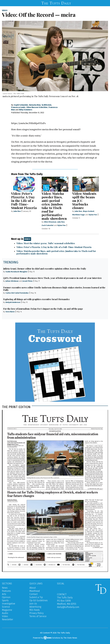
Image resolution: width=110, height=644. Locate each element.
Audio (5, 613)
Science (6, 607)
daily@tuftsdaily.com (68, 607)
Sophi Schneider (21, 105)
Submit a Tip (36, 597)
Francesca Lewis (18, 107)
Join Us (33, 604)
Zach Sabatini (48, 225)
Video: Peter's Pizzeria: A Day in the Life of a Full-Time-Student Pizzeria (24, 201)
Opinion (6, 597)
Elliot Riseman (50, 222)
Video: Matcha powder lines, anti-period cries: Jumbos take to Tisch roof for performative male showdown (54, 206)
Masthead (35, 591)
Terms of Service (38, 616)
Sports (5, 600)
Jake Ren (17, 211)
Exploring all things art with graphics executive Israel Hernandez (36, 299)
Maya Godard (89, 211)
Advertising (35, 607)
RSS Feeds (35, 610)
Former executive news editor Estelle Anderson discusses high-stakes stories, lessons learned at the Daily (54, 289)
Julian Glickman (12, 281)
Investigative (9, 604)
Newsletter (8, 619)
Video (5, 11)
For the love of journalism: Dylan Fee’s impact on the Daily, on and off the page (43, 309)
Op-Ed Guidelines (39, 600)
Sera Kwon (10, 312)
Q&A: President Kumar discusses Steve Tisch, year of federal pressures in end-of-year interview (52, 278)
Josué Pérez (28, 281)
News (5, 588)
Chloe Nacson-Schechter (37, 107)
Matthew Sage (79, 215)
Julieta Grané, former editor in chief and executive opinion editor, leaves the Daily (45, 269)
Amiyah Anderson (13, 302)
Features (6, 591)
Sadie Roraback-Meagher (16, 272)
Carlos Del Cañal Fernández (17, 293)
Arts (4, 594)
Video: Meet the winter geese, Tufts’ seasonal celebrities (46, 243)
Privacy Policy (36, 613)
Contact (34, 594)
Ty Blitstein (46, 105)
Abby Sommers (26, 110)
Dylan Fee (62, 225)
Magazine (7, 610)
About (33, 588)
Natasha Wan (35, 105)
